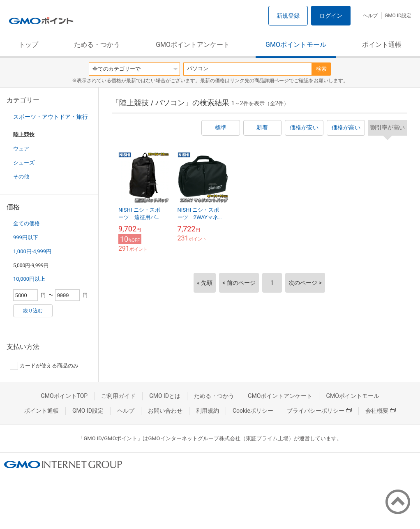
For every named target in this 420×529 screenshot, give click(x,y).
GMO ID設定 (398, 16)
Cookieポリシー (253, 411)
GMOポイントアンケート (193, 45)
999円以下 (26, 237)
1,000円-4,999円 (32, 251)
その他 (21, 177)
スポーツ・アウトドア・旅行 (51, 117)
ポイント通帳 (382, 45)
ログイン (331, 16)
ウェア (21, 149)
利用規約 (208, 411)
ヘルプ (370, 16)
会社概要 (381, 411)
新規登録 (288, 16)
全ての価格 (27, 223)
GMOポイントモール (296, 45)
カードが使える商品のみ (44, 366)
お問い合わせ (165, 411)
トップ (28, 45)
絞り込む (33, 311)
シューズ (24, 163)
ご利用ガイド (118, 396)
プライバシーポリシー (319, 411)
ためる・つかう (97, 45)
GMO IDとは (165, 396)
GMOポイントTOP (64, 396)
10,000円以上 (29, 279)
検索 (321, 69)
